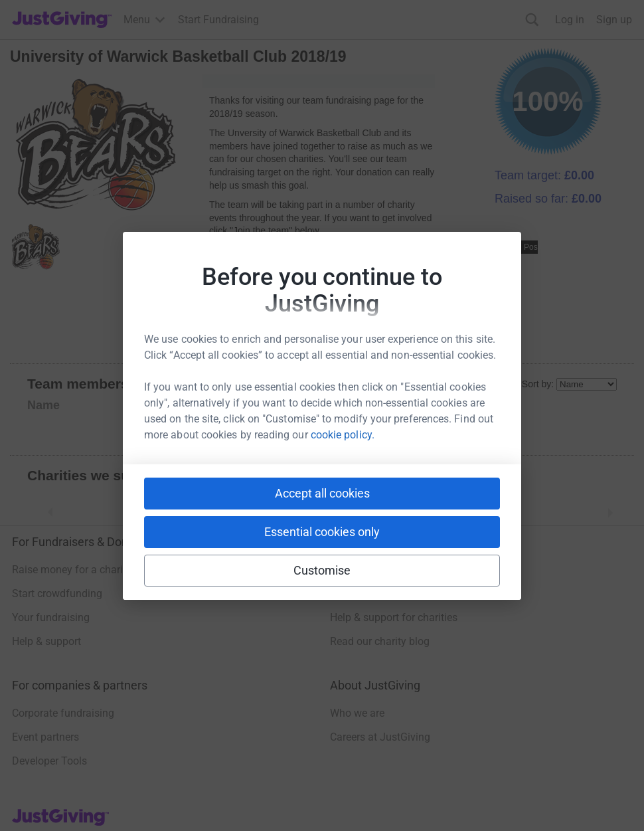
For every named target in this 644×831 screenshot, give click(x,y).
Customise (322, 570)
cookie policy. (343, 435)
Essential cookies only (322, 532)
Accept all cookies (322, 493)
